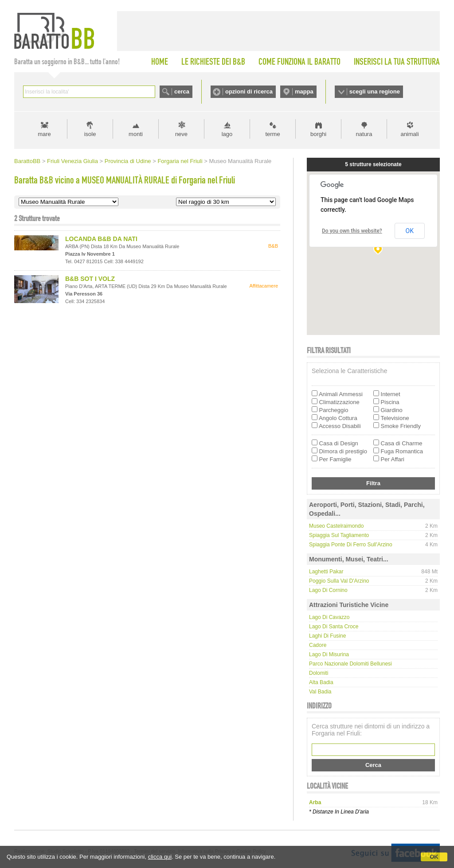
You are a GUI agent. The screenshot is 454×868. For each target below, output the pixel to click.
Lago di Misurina (329, 654)
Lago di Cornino (328, 590)
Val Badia (320, 692)
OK (434, 857)
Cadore (318, 645)
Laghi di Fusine (327, 636)
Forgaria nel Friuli (180, 161)
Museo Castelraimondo (336, 526)
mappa (304, 91)
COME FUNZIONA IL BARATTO (299, 62)
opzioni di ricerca (249, 91)
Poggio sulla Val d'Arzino (339, 581)
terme (272, 134)
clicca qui (160, 857)
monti (136, 134)
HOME (160, 62)
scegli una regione (375, 91)
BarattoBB (27, 161)
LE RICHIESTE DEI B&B (213, 62)
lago (227, 134)
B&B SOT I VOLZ (90, 279)
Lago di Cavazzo (329, 617)
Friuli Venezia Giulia (72, 161)
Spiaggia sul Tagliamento (339, 535)
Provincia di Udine (128, 161)
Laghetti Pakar (326, 572)
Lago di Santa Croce (334, 627)
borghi (318, 134)
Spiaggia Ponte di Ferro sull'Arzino (351, 545)
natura (364, 134)
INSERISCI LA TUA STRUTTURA (397, 62)
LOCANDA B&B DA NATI (101, 239)
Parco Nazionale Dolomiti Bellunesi (350, 664)
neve (181, 134)
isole (90, 134)
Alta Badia (321, 682)
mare (44, 134)
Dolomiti (319, 673)
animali (409, 134)
